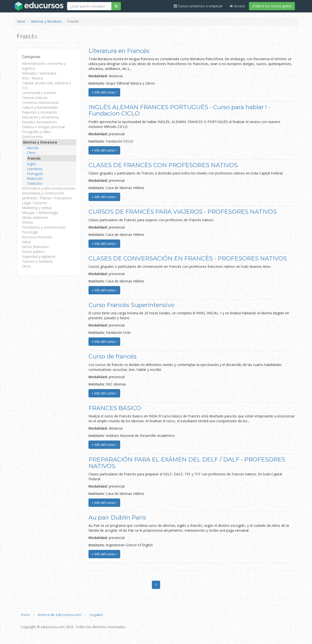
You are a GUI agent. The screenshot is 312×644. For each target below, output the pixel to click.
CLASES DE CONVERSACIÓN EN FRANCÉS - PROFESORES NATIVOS (188, 258)
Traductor (35, 183)
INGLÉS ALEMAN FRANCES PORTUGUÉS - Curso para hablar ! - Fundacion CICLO (179, 110)
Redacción (35, 178)
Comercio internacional (40, 102)
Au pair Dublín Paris (117, 517)
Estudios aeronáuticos (39, 122)
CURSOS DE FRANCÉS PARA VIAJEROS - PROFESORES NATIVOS (183, 212)
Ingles (31, 164)
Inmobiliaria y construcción (43, 193)
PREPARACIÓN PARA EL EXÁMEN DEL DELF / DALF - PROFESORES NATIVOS (187, 463)
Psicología (30, 232)
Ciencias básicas (35, 98)
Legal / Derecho (35, 203)
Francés (34, 158)
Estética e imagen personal (43, 127)
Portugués (35, 174)
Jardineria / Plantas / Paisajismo (47, 198)
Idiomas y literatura (46, 21)
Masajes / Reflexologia (40, 213)
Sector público (33, 252)
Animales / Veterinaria (39, 73)
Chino (31, 153)
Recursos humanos (37, 237)
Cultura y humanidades (40, 107)
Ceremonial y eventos (39, 93)
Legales (96, 615)
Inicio (21, 21)
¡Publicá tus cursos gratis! (272, 6)
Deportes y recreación (39, 112)
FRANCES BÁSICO (115, 408)
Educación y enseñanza (40, 117)
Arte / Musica (32, 78)
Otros (26, 266)
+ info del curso (104, 92)
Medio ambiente (35, 217)
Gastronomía (32, 137)
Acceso (238, 6)
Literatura (34, 169)
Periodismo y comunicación (44, 227)
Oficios (27, 222)
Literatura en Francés (119, 51)
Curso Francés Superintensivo (132, 305)
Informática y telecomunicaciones (49, 188)
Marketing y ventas (37, 208)
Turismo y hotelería (37, 261)
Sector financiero (35, 247)
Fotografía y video (36, 132)
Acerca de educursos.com (60, 615)
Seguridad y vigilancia (39, 256)
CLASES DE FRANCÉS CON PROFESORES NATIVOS (163, 165)
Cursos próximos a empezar (198, 6)
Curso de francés (112, 356)
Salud (26, 242)
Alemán (33, 148)
